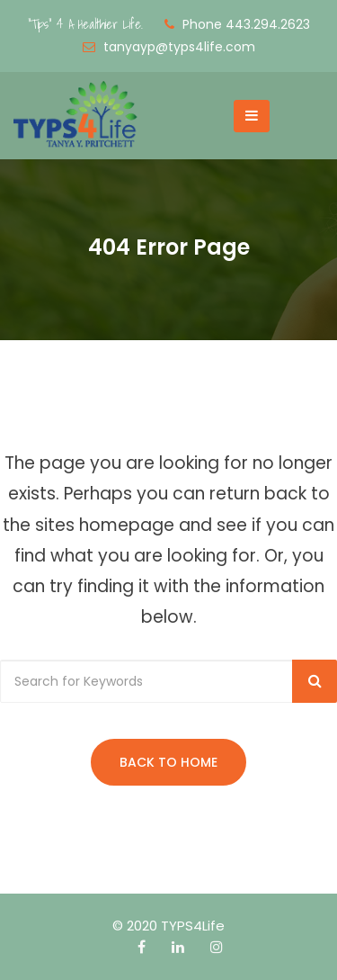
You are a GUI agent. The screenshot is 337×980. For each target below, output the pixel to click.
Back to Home (168, 762)
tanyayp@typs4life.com (179, 47)
